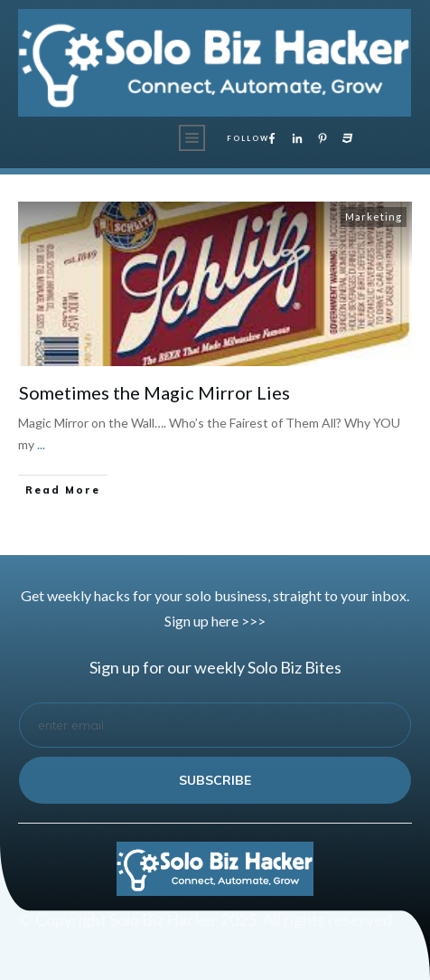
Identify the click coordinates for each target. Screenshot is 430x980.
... (41, 444)
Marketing (374, 217)
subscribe (215, 780)
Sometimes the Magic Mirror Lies (154, 392)
